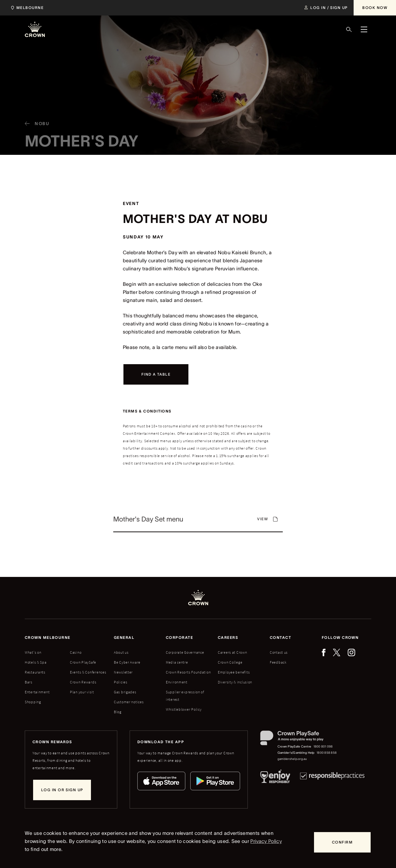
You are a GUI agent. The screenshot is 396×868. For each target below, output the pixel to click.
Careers (228, 637)
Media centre (177, 662)
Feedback (278, 662)
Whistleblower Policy (184, 709)
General (124, 637)
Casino (76, 652)
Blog (118, 712)
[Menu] (364, 29)
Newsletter (123, 672)
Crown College (230, 662)
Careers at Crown (232, 652)
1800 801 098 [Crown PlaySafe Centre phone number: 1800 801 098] (323, 746)
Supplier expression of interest (185, 696)
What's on (33, 652)
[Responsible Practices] (332, 778)
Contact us (279, 652)
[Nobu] (35, 129)
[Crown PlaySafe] (299, 739)
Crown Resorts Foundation (188, 672)
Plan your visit (82, 692)
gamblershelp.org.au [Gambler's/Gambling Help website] (292, 759)
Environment (177, 682)
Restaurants (35, 672)
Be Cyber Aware (127, 662)
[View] (198, 522)
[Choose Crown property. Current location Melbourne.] (26, 8)
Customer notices (129, 702)
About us (121, 652)
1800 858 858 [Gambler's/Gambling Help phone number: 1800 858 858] (327, 753)
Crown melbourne (48, 637)
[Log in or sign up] (62, 790)
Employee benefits (234, 672)
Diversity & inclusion (235, 682)
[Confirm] (342, 842)
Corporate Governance (185, 652)
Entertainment (37, 692)
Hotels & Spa (36, 662)
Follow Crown (340, 637)
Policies (121, 682)
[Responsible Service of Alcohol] (275, 778)
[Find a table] (156, 374)
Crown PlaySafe (83, 662)
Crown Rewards (83, 682)
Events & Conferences (88, 672)
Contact (280, 637)
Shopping (33, 702)
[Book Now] (375, 8)
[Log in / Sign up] (326, 8)
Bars (29, 682)
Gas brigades (125, 692)
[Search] (349, 29)
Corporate (179, 637)
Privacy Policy (266, 841)
